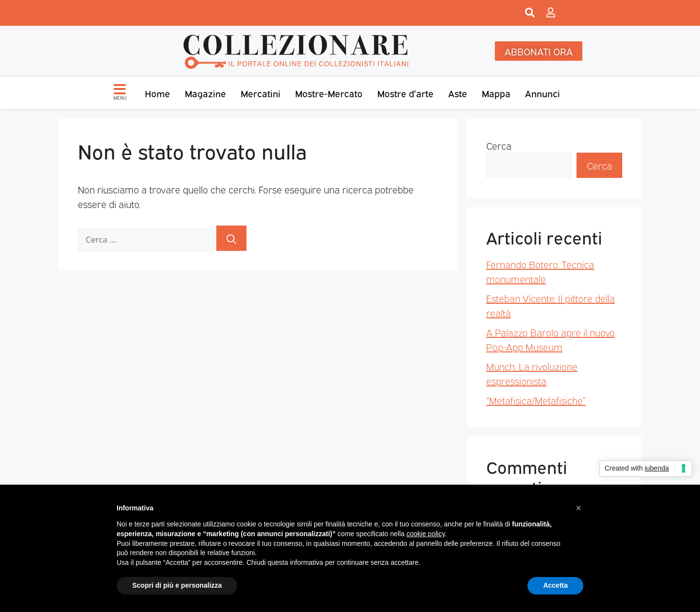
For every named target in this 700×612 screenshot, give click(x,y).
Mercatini (261, 93)
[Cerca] (231, 238)
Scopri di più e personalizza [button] (177, 585)
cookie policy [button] (426, 534)
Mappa (496, 93)
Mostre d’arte (405, 93)
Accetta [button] (555, 585)
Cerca (499, 145)
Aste (458, 93)
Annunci (542, 93)
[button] (578, 508)
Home (157, 93)
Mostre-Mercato (329, 93)
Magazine (205, 93)
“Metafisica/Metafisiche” (536, 400)
